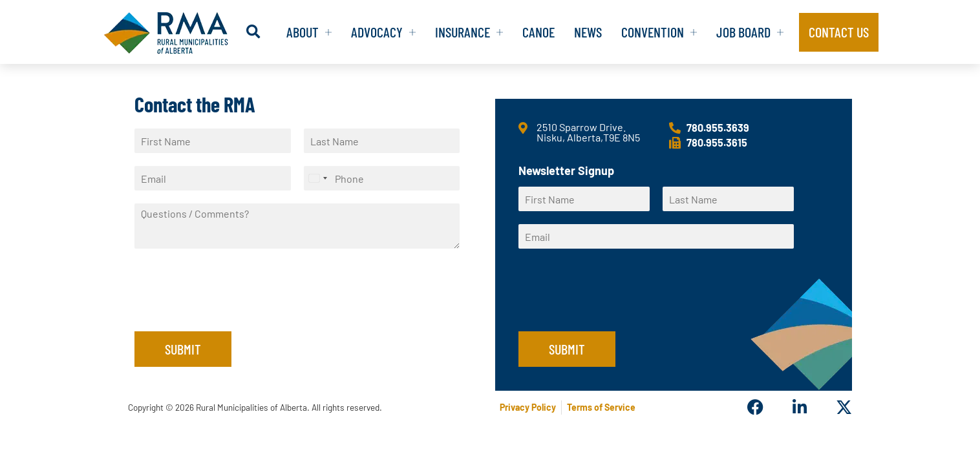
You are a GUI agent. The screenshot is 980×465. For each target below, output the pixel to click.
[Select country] (317, 178)
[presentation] (233, 310)
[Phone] (382, 178)
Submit (183, 349)
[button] (253, 32)
